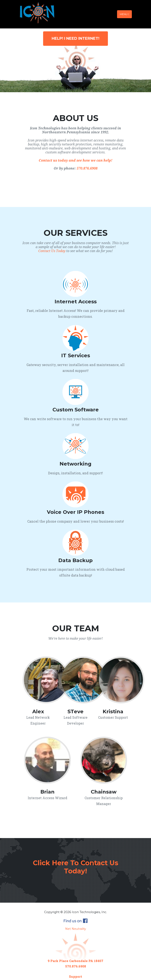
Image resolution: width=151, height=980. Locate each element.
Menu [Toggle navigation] (124, 14)
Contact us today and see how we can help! (75, 160)
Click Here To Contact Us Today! (76, 867)
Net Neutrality (76, 929)
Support (75, 976)
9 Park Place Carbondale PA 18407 (75, 961)
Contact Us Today (52, 251)
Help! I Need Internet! (75, 38)
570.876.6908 (87, 168)
